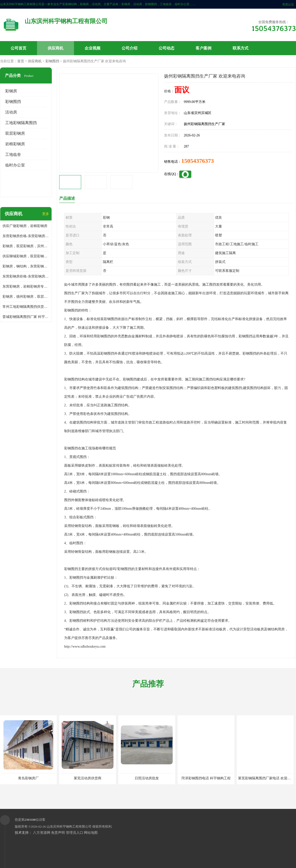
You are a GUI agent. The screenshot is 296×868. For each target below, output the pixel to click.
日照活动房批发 (147, 778)
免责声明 (58, 833)
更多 (46, 214)
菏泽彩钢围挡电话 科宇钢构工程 (206, 778)
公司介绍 (129, 48)
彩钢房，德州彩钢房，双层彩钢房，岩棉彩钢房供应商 (26, 297)
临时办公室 (15, 165)
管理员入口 (74, 833)
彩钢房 (11, 91)
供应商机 (55, 48)
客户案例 (203, 48)
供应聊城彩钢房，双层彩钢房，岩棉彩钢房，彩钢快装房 (26, 256)
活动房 (11, 112)
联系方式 (240, 48)
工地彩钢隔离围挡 (21, 123)
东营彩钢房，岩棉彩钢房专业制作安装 (26, 287)
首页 (21, 61)
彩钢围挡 (52, 61)
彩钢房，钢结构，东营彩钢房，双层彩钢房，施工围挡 (26, 266)
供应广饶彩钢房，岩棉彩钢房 (25, 226)
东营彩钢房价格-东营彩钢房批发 (26, 276)
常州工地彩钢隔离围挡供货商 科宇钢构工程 (26, 307)
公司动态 (166, 48)
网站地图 (91, 833)
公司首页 (18, 48)
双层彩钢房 (15, 133)
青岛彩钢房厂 (28, 778)
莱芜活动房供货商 (88, 778)
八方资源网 (42, 833)
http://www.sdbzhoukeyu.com (85, 647)
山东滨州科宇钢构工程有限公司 (69, 827)
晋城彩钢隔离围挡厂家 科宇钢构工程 (26, 317)
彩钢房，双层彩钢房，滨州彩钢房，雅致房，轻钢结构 (26, 246)
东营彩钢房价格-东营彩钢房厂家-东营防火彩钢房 (26, 236)
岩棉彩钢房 (15, 144)
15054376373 (198, 161)
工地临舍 (13, 155)
